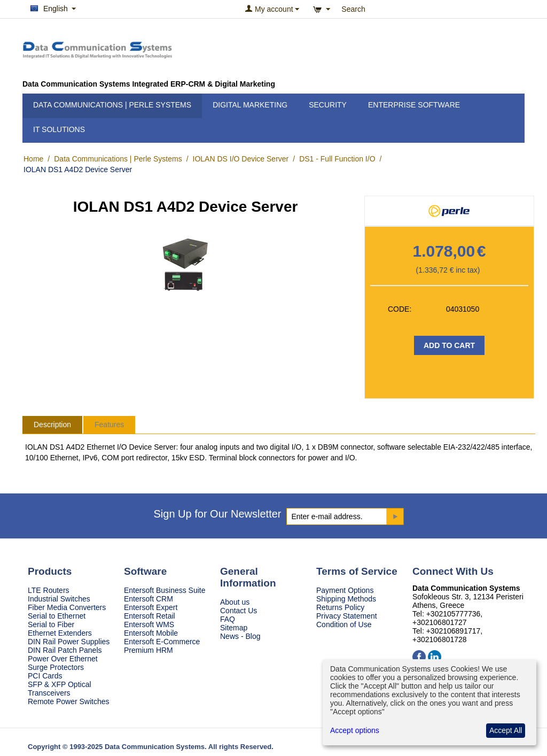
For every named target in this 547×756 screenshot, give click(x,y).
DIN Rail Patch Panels (65, 650)
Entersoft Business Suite (165, 590)
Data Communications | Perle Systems (112, 105)
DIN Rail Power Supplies (69, 642)
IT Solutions (59, 129)
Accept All (506, 730)
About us (235, 602)
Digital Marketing (250, 105)
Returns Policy (340, 607)
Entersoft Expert (151, 607)
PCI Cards (45, 676)
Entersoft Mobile (151, 633)
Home (33, 159)
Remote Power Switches (69, 701)
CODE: (400, 309)
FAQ (228, 619)
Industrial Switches (59, 599)
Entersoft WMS (149, 624)
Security (328, 105)
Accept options (355, 730)
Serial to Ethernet (57, 616)
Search (353, 9)
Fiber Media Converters (67, 607)
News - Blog (240, 636)
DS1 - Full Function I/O (337, 159)
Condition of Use (344, 624)
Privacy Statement (347, 616)
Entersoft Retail (150, 616)
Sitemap (234, 628)
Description (52, 425)
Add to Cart (449, 345)
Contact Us (239, 611)
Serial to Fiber (51, 624)
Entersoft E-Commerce (162, 642)
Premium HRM (149, 650)
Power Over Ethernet (63, 659)
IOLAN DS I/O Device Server (241, 159)
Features (109, 425)
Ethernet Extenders (60, 633)
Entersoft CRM (149, 599)
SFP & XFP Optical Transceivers (60, 689)
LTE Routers (49, 590)
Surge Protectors (56, 667)
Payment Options (345, 590)
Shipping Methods (346, 599)
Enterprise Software (414, 105)
